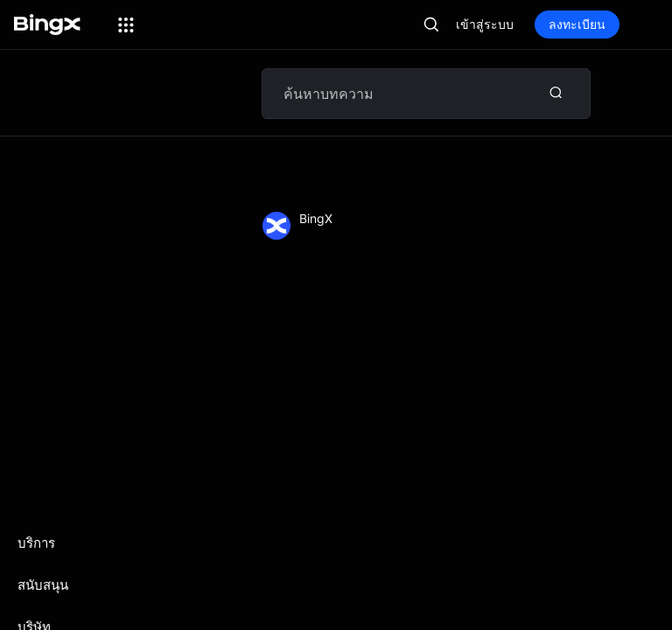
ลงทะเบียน (577, 24)
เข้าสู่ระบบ (485, 24)
